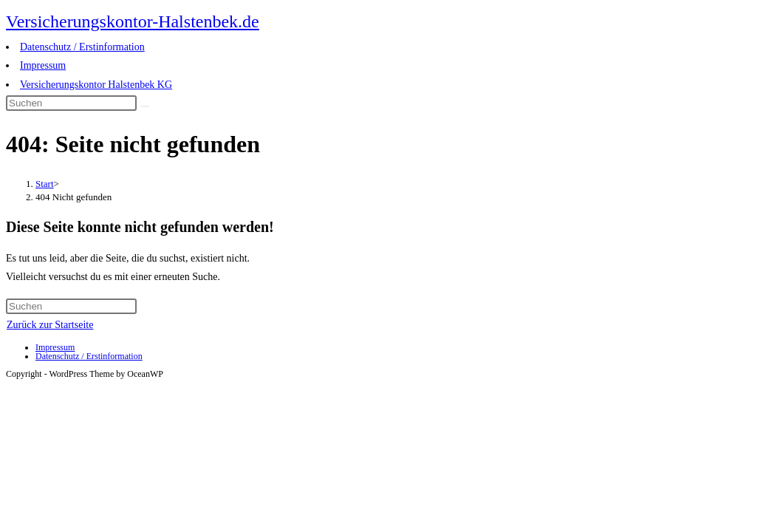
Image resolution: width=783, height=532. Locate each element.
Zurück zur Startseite (50, 325)
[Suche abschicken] (145, 106)
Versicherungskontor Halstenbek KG (96, 85)
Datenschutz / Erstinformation (82, 47)
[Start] (45, 184)
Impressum (43, 65)
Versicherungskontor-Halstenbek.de (133, 21)
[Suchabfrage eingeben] (71, 103)
